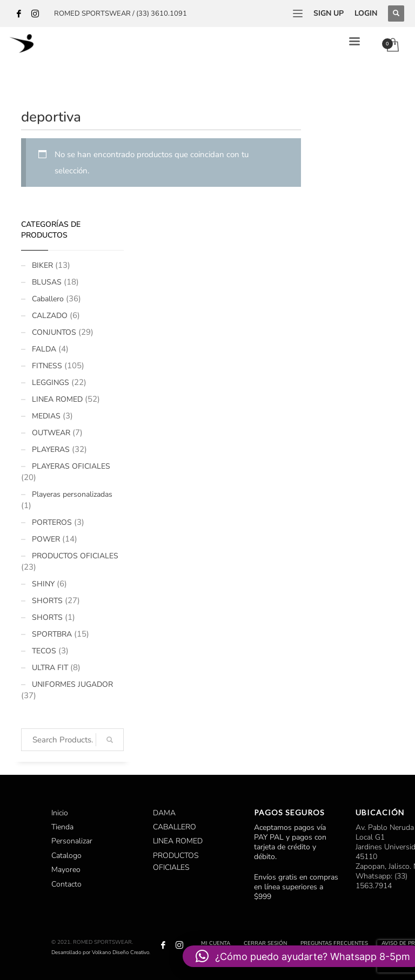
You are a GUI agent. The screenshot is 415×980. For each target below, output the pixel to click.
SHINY (43, 584)
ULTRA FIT (50, 668)
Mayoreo (66, 870)
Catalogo (66, 856)
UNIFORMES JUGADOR (72, 684)
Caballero (48, 299)
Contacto (66, 884)
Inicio (60, 813)
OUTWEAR (51, 433)
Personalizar (72, 841)
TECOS (44, 651)
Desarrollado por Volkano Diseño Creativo (100, 952)
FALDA (44, 349)
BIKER (42, 265)
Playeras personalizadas (72, 494)
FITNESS (47, 366)
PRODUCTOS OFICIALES (75, 556)
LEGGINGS (51, 383)
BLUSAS (47, 282)
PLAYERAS (51, 450)
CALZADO (50, 316)
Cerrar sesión (265, 943)
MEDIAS (46, 416)
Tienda (62, 827)
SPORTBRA (52, 634)
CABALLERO (175, 827)
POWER (46, 539)
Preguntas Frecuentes (334, 943)
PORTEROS (52, 522)
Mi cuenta (216, 943)
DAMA (164, 813)
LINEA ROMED (57, 399)
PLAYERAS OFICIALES (71, 466)
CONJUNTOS (54, 332)
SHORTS (47, 601)
